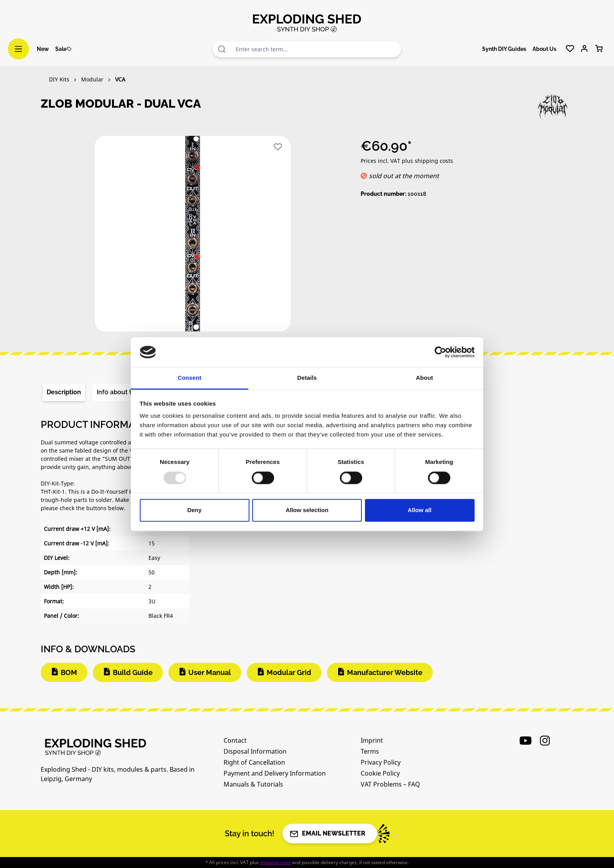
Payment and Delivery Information (275, 773)
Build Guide (133, 672)
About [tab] (424, 378)
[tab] (64, 392)
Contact (235, 740)
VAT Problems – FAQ (390, 784)
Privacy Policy (381, 762)
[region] (193, 237)
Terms (370, 751)
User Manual (210, 672)
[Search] (222, 49)
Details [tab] (307, 378)
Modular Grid (289, 672)
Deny (194, 510)
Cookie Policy (380, 773)
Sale (64, 49)
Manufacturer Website (385, 672)
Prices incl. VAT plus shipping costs (407, 161)
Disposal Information (255, 751)
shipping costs (275, 862)
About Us (544, 49)
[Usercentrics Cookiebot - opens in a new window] (440, 352)
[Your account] (584, 49)
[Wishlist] (570, 49)
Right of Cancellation (254, 762)
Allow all (420, 510)
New (43, 49)
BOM (69, 672)
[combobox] (317, 49)
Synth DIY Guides (504, 49)
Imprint (372, 740)
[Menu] (18, 49)
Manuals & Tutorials (253, 784)
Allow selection (307, 510)
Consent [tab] (190, 378)
